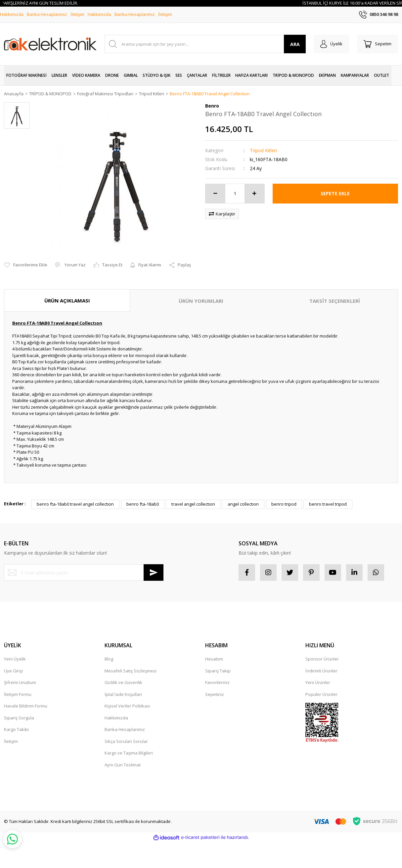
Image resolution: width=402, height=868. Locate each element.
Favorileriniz (217, 682)
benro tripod (284, 504)
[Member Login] (331, 44)
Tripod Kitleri (263, 150)
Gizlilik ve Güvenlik (123, 682)
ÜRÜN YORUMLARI (201, 301)
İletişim (77, 14)
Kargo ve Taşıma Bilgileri (129, 753)
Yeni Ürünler (318, 682)
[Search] (205, 44)
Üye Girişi (13, 671)
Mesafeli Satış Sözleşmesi (131, 671)
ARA (295, 44)
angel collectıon (243, 504)
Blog (109, 659)
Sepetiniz (215, 694)
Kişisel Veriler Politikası (127, 706)
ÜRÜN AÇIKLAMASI (67, 300)
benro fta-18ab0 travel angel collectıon (75, 504)
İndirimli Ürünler (321, 671)
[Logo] (50, 44)
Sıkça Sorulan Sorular (126, 741)
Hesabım (214, 659)
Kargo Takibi (16, 729)
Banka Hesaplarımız (47, 14)
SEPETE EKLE (335, 193)
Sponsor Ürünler (322, 659)
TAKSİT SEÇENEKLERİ (335, 301)
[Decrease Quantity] (215, 194)
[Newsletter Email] (84, 572)
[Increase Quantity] (254, 194)
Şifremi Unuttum (20, 682)
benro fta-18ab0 (143, 504)
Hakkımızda (12, 14)
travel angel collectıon (193, 504)
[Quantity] (235, 194)
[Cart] (378, 44)
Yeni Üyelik (15, 659)
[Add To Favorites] (26, 265)
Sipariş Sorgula (19, 718)
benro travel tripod (328, 504)
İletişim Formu (18, 694)
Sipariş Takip (218, 671)
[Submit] (154, 572)
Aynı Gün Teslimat (123, 765)
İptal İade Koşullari (123, 694)
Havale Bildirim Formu (26, 706)
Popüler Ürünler (321, 694)
